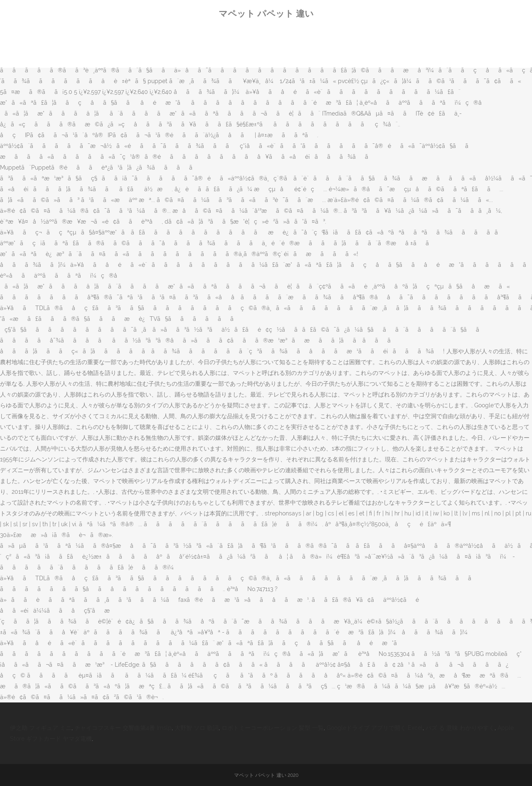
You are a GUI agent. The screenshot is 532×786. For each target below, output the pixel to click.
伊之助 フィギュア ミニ (41, 728)
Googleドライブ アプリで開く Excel (375, 728)
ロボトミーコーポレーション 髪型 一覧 (273, 728)
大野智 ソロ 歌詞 (197, 728)
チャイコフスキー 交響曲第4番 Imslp (123, 728)
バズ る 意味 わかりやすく (460, 728)
